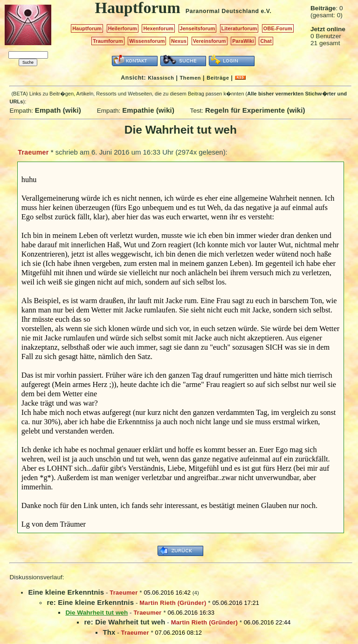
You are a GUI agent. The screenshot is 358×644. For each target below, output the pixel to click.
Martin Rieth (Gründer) (173, 603)
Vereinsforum (210, 41)
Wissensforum (147, 41)
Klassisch (161, 78)
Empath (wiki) (58, 110)
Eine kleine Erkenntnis (66, 592)
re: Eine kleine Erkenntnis (90, 602)
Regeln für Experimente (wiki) (255, 110)
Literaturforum (239, 28)
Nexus (179, 41)
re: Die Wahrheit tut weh (124, 622)
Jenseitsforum (198, 28)
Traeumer (33, 152)
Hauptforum (87, 28)
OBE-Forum (278, 28)
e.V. (266, 11)
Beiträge (218, 78)
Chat (266, 41)
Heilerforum (123, 28)
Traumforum (108, 41)
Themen (190, 78)
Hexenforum (158, 28)
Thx (109, 632)
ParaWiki (243, 41)
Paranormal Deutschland (222, 11)
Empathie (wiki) (148, 110)
